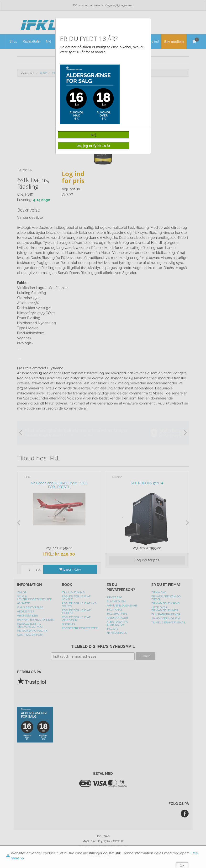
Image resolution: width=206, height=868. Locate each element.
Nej (93, 135)
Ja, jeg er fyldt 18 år (93, 146)
